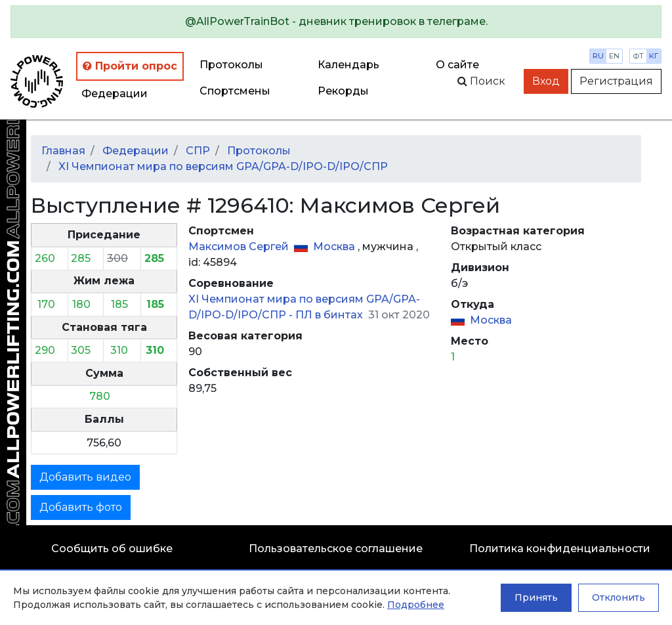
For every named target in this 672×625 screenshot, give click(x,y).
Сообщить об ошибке (112, 549)
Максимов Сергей (240, 247)
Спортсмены (235, 91)
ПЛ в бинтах (330, 315)
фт (638, 56)
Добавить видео (85, 477)
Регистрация (616, 81)
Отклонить (619, 597)
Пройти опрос (130, 66)
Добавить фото (81, 507)
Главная (63, 151)
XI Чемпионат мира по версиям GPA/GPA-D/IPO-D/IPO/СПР (223, 166)
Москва (335, 247)
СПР (198, 151)
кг (654, 56)
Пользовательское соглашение (336, 549)
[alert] (336, 22)
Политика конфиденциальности (560, 549)
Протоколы (231, 65)
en (614, 56)
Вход (546, 81)
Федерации (115, 94)
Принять (536, 597)
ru (598, 56)
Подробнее (416, 605)
